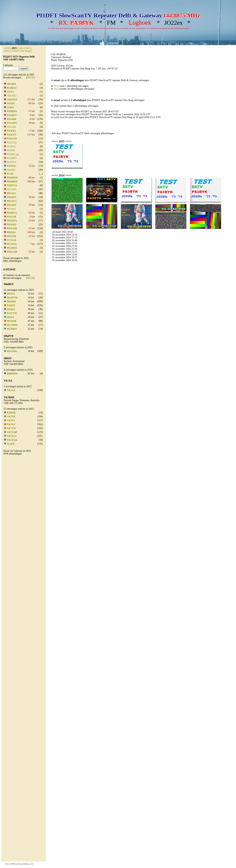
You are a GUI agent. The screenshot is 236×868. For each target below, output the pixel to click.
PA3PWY (12, 162)
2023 (28, 48)
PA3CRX (12, 127)
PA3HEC (12, 147)
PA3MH (11, 150)
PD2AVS (11, 209)
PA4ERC (11, 170)
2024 (21, 48)
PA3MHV (12, 158)
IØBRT (11, 92)
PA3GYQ (12, 143)
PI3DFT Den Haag (21, 51)
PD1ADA (12, 189)
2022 (7, 51)
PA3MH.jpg (13, 154)
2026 (7, 48)
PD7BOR (12, 240)
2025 (56, 86)
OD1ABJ (12, 96)
